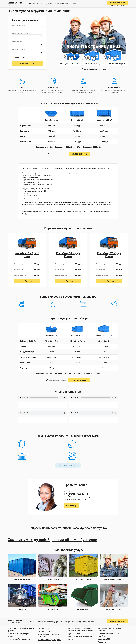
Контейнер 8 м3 (43, 628)
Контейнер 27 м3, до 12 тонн (109, 255)
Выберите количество (18, 50)
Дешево (49, 4)
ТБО (61, 466)
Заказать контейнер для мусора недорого (110, 630)
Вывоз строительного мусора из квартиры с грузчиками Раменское (80, 630)
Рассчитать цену (27, 63)
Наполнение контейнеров (57, 154)
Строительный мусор (36, 4)
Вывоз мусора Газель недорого (19, 639)
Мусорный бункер (74, 634)
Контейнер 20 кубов (45, 631)
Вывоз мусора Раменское (114, 579)
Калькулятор (71, 506)
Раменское (102, 642)
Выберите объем (17, 41)
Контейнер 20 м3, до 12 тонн (68, 255)
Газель (74, 4)
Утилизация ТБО (104, 639)
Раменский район (71, 466)
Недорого (22, 610)
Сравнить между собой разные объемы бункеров (52, 540)
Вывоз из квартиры (62, 4)
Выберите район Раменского (21, 33)
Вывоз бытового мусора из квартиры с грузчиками (22, 630)
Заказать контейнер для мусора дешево (19, 635)
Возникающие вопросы (57, 380)
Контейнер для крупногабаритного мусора (80, 638)
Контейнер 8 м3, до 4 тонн (27, 255)
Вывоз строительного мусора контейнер (109, 635)
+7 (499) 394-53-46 (117, 3)
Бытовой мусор (83, 610)
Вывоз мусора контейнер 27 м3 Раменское (49, 636)
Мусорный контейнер (83, 579)
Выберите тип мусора (18, 25)
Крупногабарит (53, 610)
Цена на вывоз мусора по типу (95, 69)
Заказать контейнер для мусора (49, 640)
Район (81, 623)
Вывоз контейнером (22, 579)
